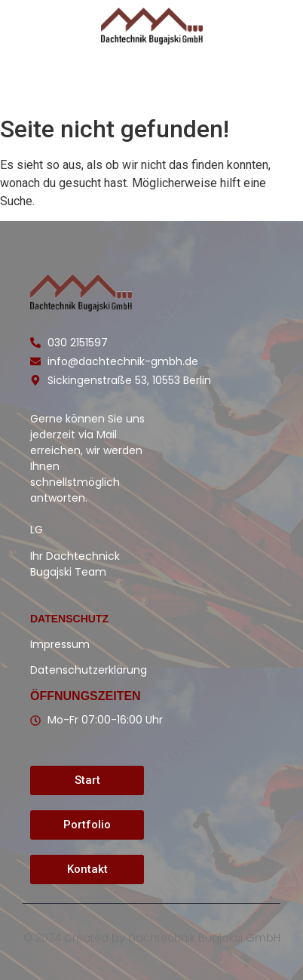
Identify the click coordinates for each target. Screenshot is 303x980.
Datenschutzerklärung (89, 670)
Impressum (60, 644)
